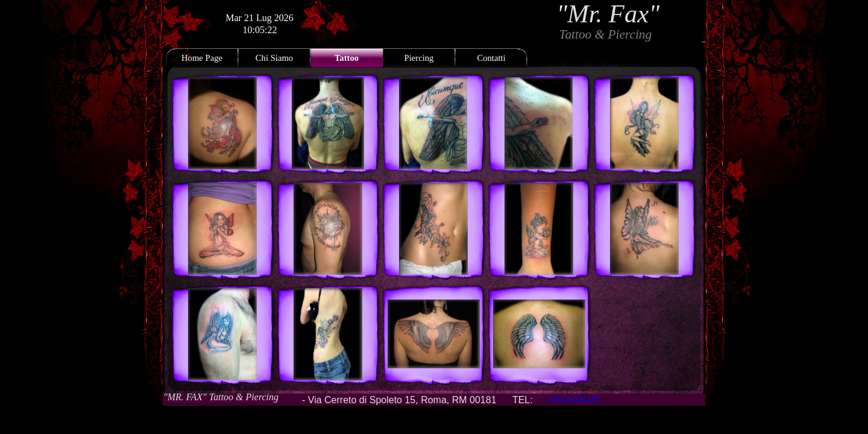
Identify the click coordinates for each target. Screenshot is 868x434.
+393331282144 (573, 398)
